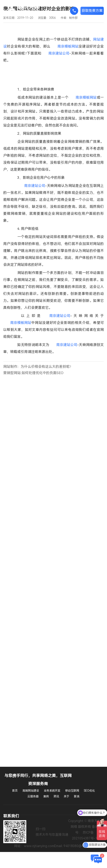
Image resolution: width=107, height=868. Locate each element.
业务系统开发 (52, 791)
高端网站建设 (31, 791)
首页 (15, 791)
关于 (67, 796)
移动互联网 (72, 791)
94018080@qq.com (78, 846)
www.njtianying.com (39, 846)
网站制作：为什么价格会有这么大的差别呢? (37, 367)
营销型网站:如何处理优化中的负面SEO (33, 373)
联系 (77, 796)
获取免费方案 (92, 11)
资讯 (56, 796)
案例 (46, 796)
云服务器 (33, 796)
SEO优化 (89, 791)
